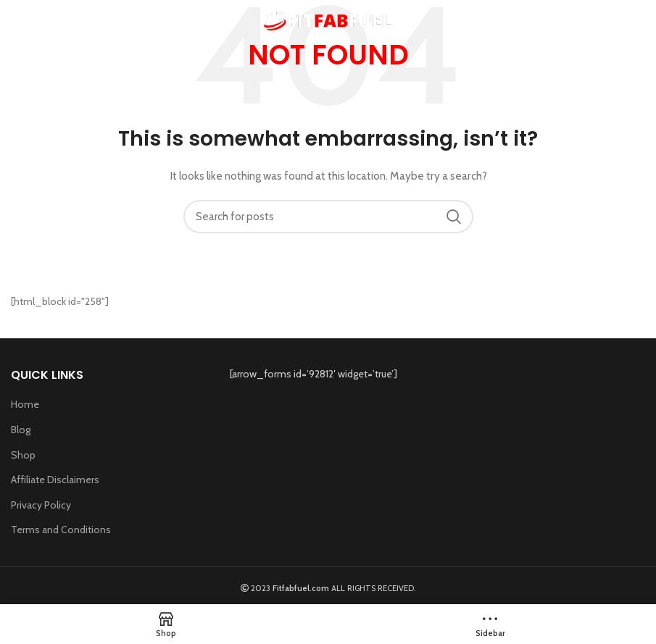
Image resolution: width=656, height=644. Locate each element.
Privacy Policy (41, 505)
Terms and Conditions (61, 530)
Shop (23, 455)
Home (25, 404)
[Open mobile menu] (34, 22)
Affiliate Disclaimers (55, 480)
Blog (21, 430)
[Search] (328, 217)
